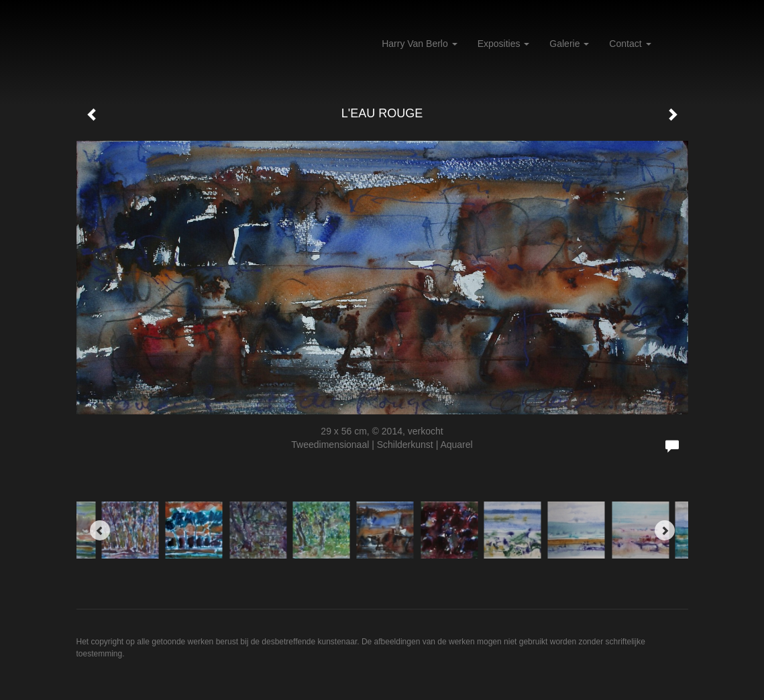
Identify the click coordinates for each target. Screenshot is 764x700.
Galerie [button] (569, 44)
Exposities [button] (504, 44)
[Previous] (100, 530)
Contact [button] (630, 44)
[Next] (665, 530)
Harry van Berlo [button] (419, 44)
